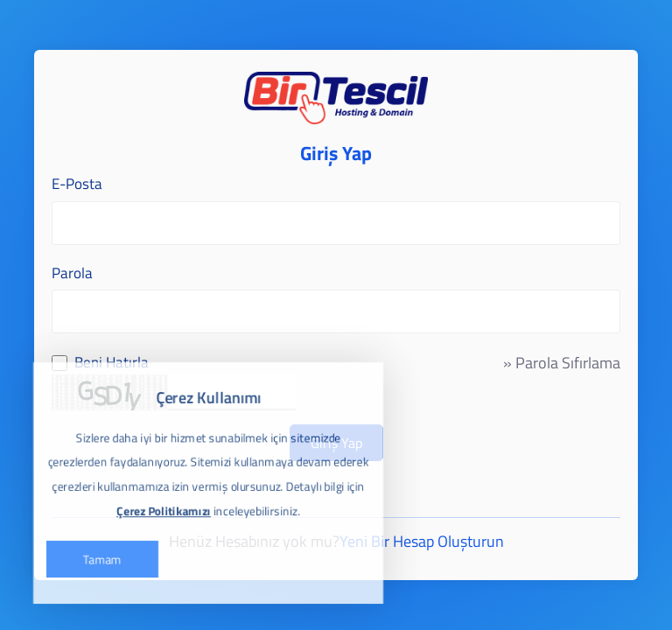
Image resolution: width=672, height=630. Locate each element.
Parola (72, 273)
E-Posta (77, 184)
